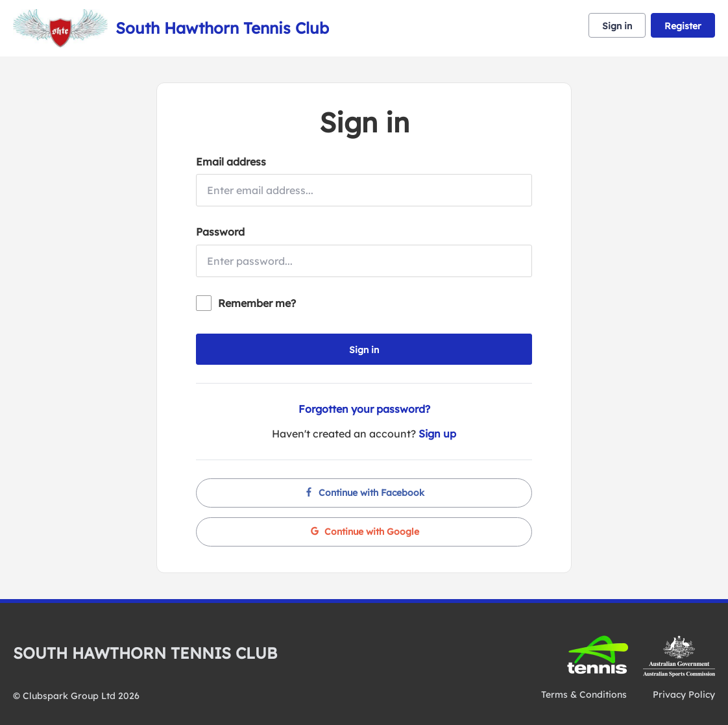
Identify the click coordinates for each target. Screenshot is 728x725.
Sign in (617, 26)
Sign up (437, 434)
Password (220, 232)
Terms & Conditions (584, 694)
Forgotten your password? (364, 409)
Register (683, 26)
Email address (231, 162)
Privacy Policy (684, 694)
